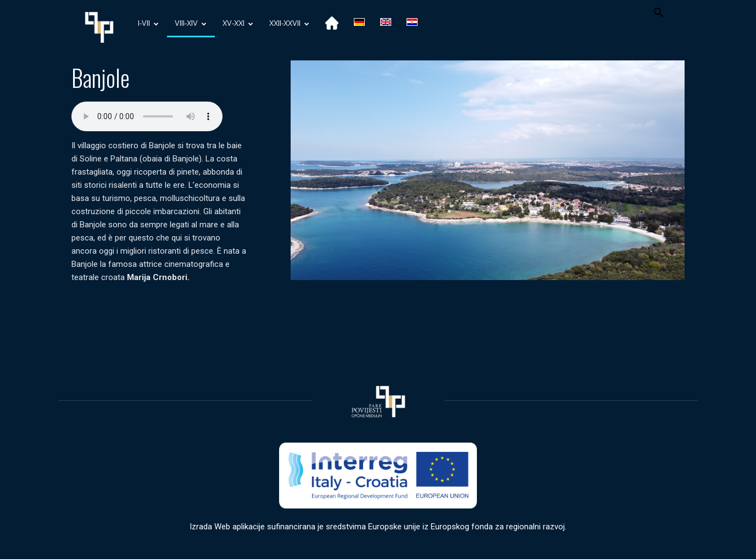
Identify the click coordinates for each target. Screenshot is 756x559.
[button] (658, 14)
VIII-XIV (191, 24)
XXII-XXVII (289, 24)
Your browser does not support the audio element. (147, 116)
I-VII (148, 24)
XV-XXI (238, 24)
